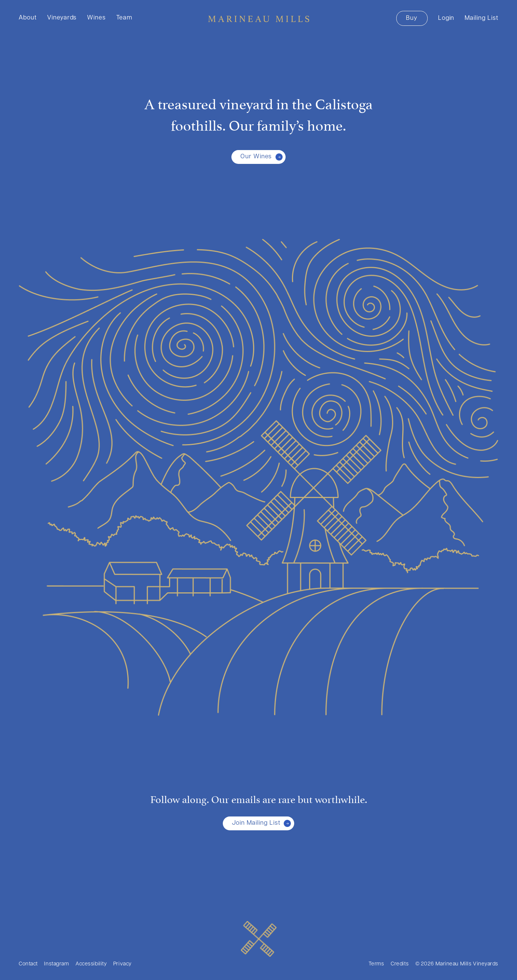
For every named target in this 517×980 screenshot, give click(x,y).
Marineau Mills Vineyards (259, 19)
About (28, 18)
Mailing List (481, 18)
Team (124, 18)
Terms (376, 964)
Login (446, 18)
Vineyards (62, 18)
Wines (96, 18)
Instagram (56, 964)
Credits (400, 964)
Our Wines (256, 157)
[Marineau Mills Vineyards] (259, 939)
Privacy (122, 964)
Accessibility (91, 964)
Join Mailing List (256, 823)
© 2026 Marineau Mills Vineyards (457, 964)
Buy (412, 18)
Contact (28, 964)
